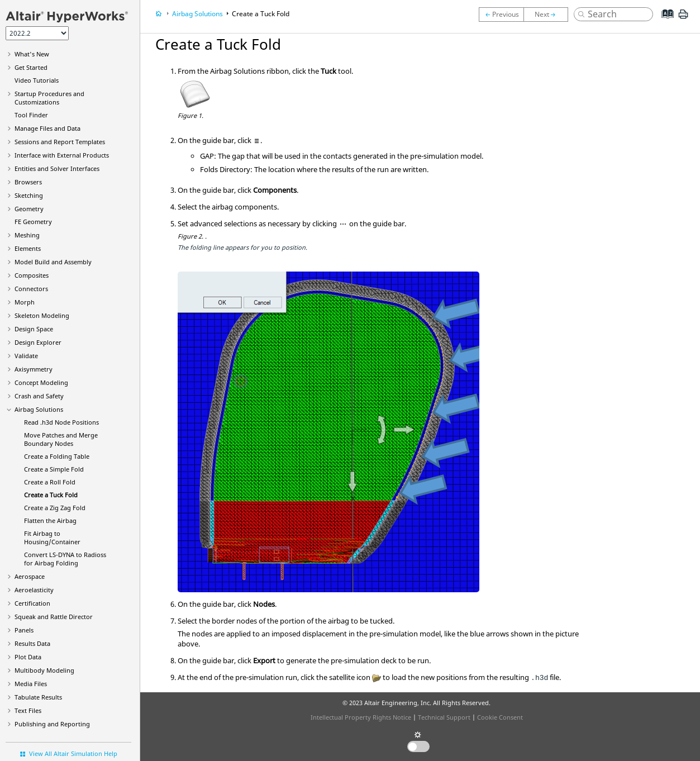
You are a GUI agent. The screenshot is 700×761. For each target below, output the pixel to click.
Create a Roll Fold (50, 482)
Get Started (31, 67)
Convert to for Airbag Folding (65, 559)
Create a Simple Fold (54, 469)
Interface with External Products (62, 155)
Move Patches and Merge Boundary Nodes (61, 439)
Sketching (29, 195)
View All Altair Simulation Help (73, 753)
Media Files (31, 684)
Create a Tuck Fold (51, 495)
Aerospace (30, 576)
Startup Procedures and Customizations (49, 98)
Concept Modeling (41, 382)
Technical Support (444, 717)
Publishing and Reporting (52, 724)
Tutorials (37, 80)
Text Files (28, 710)
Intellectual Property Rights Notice (361, 717)
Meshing (27, 235)
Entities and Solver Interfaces (57, 168)
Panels (24, 630)
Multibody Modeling (44, 670)
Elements (28, 248)
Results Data (32, 643)
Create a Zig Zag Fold (55, 508)
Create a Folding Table (57, 456)
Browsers (28, 182)
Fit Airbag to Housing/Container (52, 538)
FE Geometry (33, 222)
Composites (32, 275)
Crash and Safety (39, 396)
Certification (32, 603)
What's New (32, 54)
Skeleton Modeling (42, 315)
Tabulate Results (38, 697)
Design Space (34, 329)
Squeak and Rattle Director (54, 617)
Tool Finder (31, 115)
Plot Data (28, 657)
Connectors (31, 289)
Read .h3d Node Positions (61, 422)
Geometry (29, 209)
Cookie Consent (500, 717)
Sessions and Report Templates (60, 142)
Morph (25, 302)
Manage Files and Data (47, 128)
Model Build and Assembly (53, 262)
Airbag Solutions (39, 409)
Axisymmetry (34, 369)
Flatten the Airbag (50, 520)
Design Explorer (38, 342)
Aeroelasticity (34, 590)
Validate (26, 356)
